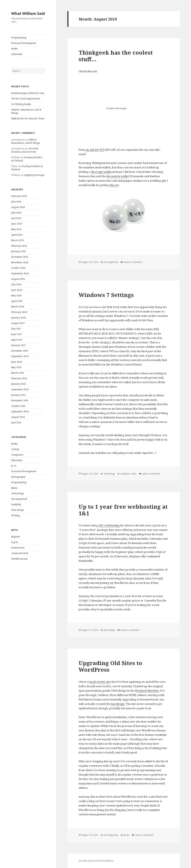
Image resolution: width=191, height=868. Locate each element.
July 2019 (16, 218)
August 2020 (18, 207)
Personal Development (24, 43)
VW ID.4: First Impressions (26, 99)
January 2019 (18, 251)
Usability (16, 504)
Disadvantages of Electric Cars (28, 93)
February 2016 (19, 378)
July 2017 (16, 329)
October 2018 (18, 268)
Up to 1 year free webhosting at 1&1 (123, 510)
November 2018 (20, 262)
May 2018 (16, 295)
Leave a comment (133, 262)
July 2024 (16, 202)
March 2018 (18, 307)
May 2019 (16, 229)
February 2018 (19, 312)
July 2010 (16, 422)
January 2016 (18, 384)
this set (114, 185)
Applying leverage (34, 175)
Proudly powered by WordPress (96, 861)
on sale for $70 (95, 150)
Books (14, 49)
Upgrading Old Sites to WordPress (110, 666)
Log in (15, 542)
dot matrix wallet (117, 176)
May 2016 (16, 367)
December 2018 (20, 257)
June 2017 (17, 334)
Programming (19, 37)
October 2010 (18, 406)
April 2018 (17, 301)
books (126, 835)
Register (16, 537)
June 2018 (17, 290)
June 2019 (17, 224)
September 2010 (20, 411)
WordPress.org (19, 559)
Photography (18, 477)
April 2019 (17, 235)
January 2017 (18, 345)
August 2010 (18, 417)
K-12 (14, 466)
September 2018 (20, 273)
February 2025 (19, 196)
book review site (100, 682)
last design (118, 704)
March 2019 (18, 240)
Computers (17, 455)
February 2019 (19, 246)
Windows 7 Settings (106, 295)
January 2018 (18, 318)
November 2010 (20, 400)
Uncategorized (19, 499)
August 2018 (18, 279)
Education (17, 460)
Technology (18, 493)
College (15, 449)
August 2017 (18, 323)
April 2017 (17, 340)
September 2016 (20, 356)
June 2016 (17, 362)
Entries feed (18, 548)
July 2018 (16, 284)
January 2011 (18, 395)
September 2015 (20, 389)
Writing (16, 515)
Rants (14, 488)
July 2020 (16, 213)
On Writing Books (21, 104)
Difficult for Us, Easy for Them (28, 118)
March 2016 (18, 373)
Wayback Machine (147, 691)
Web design (18, 510)
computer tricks (128, 474)
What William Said (28, 13)
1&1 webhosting (109, 525)
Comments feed (20, 553)
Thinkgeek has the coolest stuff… (116, 56)
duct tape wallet (101, 172)
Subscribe (17, 54)
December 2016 (20, 351)
